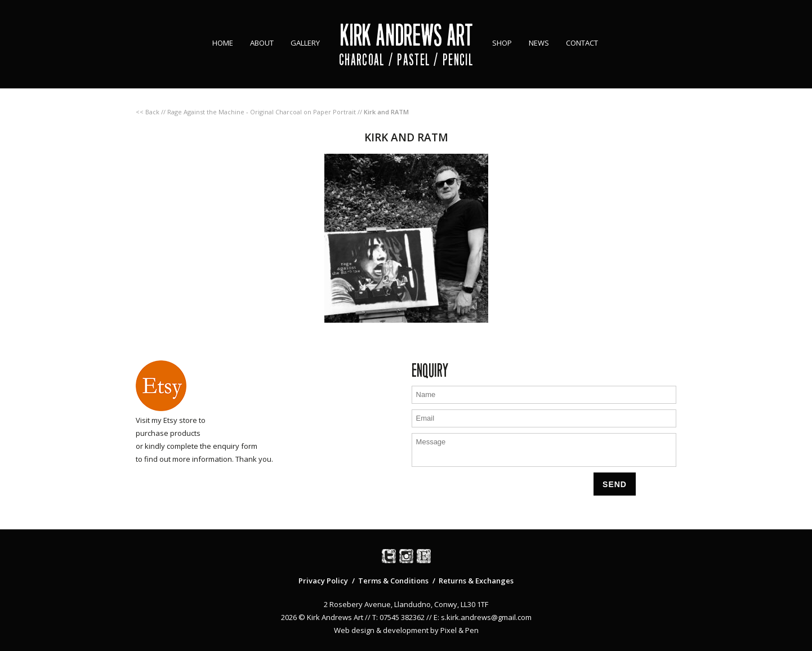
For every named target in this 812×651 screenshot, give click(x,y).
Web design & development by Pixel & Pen (406, 630)
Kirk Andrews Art (406, 35)
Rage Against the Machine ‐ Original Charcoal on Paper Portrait (262, 112)
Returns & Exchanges (476, 581)
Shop (502, 43)
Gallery (305, 43)
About (262, 43)
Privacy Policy (323, 581)
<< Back (148, 112)
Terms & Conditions (393, 581)
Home (223, 43)
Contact (582, 43)
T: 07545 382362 (398, 617)
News (539, 43)
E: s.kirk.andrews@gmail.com (483, 617)
